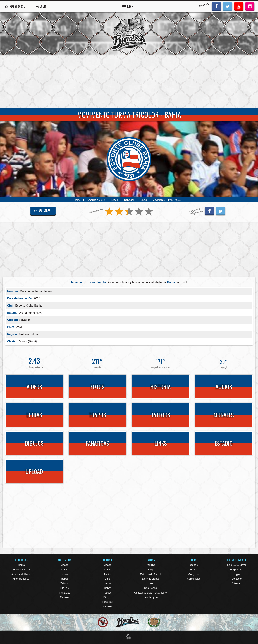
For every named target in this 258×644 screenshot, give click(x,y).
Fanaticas (65, 593)
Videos (65, 565)
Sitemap (237, 583)
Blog (150, 570)
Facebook (193, 565)
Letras (65, 574)
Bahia (144, 200)
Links (108, 579)
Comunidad (193, 579)
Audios (108, 574)
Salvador (129, 200)
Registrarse (237, 570)
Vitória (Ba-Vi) (28, 341)
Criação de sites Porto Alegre (150, 593)
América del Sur (96, 200)
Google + (193, 574)
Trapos (64, 579)
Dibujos (65, 588)
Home (77, 200)
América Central (21, 570)
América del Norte (21, 574)
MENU (129, 6)
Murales (64, 597)
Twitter (193, 570)
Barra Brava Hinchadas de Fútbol (129, 33)
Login (236, 574)
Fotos (64, 570)
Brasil (115, 200)
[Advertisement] (129, 82)
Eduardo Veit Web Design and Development (129, 637)
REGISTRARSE (15, 6)
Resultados (150, 588)
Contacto (236, 579)
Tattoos (64, 583)
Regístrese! (43, 211)
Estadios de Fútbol (150, 574)
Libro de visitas (150, 579)
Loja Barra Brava (237, 565)
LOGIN (41, 6)
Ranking (150, 565)
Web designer (150, 597)
